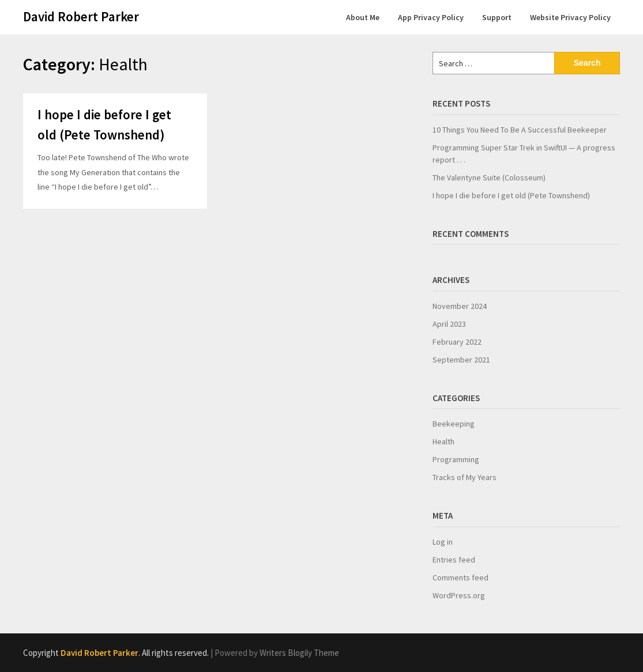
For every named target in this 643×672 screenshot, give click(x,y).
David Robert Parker (81, 16)
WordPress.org (459, 595)
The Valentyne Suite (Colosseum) (489, 178)
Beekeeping (454, 424)
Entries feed (454, 560)
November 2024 (460, 306)
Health (443, 441)
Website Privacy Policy (570, 17)
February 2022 (457, 342)
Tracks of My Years (465, 477)
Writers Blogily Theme (299, 653)
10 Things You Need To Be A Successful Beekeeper (520, 130)
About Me (363, 17)
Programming (456, 459)
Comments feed (460, 577)
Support (497, 17)
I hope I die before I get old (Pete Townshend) (511, 195)
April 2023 (449, 324)
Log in (443, 542)
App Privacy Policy (431, 17)
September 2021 (461, 360)
